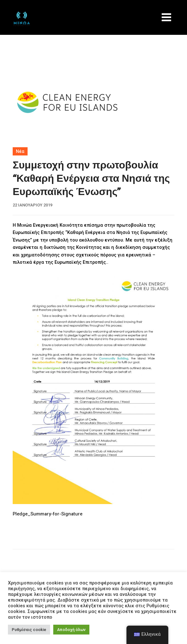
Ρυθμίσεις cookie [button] (29, 630)
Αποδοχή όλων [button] (71, 630)
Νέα (20, 151)
